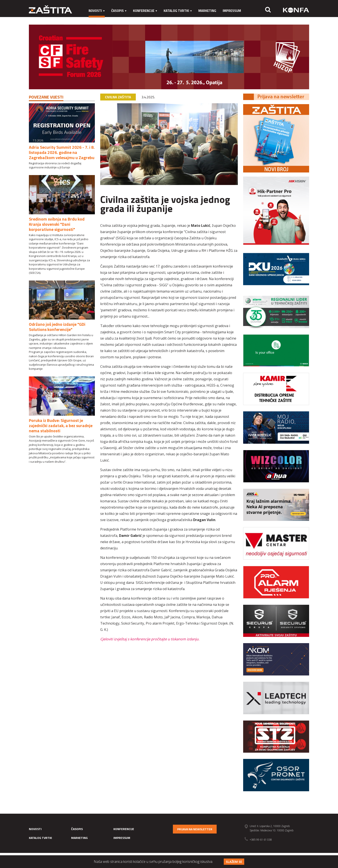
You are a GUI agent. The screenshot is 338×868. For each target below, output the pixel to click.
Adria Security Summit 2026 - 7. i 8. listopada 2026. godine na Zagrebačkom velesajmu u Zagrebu (62, 152)
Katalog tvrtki (178, 11)
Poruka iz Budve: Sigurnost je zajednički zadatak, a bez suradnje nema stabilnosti (61, 425)
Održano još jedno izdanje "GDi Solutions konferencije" (57, 327)
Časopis (119, 11)
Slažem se (234, 862)
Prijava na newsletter (195, 829)
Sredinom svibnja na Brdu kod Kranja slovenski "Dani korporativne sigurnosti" (57, 224)
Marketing (207, 11)
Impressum (232, 11)
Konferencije (145, 11)
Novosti (97, 11)
